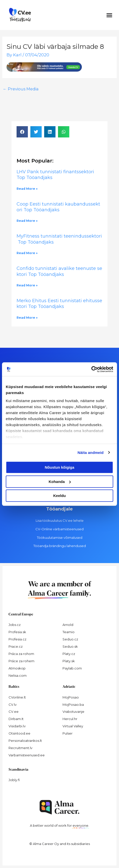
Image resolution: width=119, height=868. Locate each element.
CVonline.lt (17, 697)
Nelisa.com (18, 675)
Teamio (69, 632)
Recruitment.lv (20, 748)
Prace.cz (16, 646)
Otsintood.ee (19, 733)
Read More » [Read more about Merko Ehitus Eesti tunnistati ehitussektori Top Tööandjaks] (27, 318)
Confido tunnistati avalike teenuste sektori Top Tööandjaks (59, 271)
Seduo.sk (70, 646)
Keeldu (59, 496)
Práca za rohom (21, 654)
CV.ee (14, 712)
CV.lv (13, 705)
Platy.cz (69, 654)
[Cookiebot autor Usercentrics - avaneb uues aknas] (91, 369)
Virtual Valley (73, 726)
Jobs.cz (15, 625)
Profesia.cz (17, 639)
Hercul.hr (70, 719)
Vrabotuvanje (73, 712)
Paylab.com (72, 668)
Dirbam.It (16, 719)
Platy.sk (69, 661)
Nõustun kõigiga (59, 467)
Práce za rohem (21, 661)
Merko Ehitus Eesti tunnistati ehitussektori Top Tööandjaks (59, 304)
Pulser (68, 733)
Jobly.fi (14, 780)
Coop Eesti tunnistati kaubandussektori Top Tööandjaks (58, 207)
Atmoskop (17, 668)
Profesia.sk (17, 632)
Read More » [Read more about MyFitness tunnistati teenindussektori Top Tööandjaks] (27, 253)
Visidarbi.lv (17, 726)
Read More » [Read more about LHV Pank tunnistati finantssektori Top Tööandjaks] (27, 189)
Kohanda (60, 482)
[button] (109, 15)
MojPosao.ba (73, 705)
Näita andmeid (91, 453)
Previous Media (21, 89)
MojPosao (71, 697)
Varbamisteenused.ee (27, 755)
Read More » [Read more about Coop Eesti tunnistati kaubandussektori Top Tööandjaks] (27, 221)
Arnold (68, 625)
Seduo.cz (70, 639)
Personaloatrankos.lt (25, 741)
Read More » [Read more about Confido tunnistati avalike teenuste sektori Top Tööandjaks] (27, 285)
